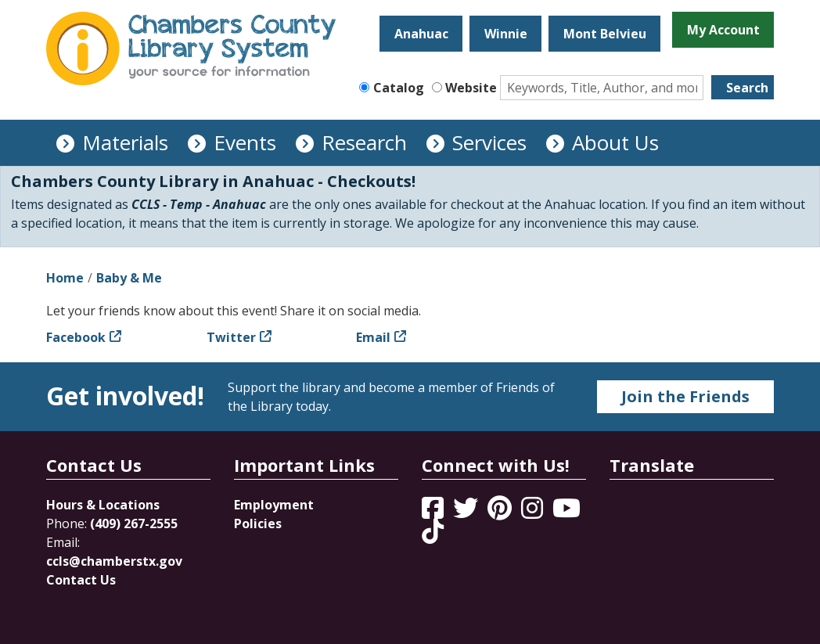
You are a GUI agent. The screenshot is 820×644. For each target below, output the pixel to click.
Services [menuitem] (489, 142)
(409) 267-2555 (134, 523)
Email (373, 337)
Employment (274, 505)
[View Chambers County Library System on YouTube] (566, 513)
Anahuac (421, 34)
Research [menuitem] (364, 142)
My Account (723, 30)
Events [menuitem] (245, 142)
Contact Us (81, 580)
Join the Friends (685, 396)
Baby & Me (129, 278)
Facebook (76, 337)
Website (471, 88)
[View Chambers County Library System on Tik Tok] (433, 531)
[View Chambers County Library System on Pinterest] (501, 513)
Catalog (399, 88)
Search (747, 88)
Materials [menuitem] (125, 142)
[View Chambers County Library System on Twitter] (467, 513)
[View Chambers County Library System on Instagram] (534, 513)
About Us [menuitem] (615, 142)
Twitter (231, 337)
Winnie (506, 34)
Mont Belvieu (605, 34)
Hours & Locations (103, 505)
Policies (258, 523)
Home (65, 278)
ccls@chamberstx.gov (114, 561)
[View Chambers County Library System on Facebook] (434, 513)
